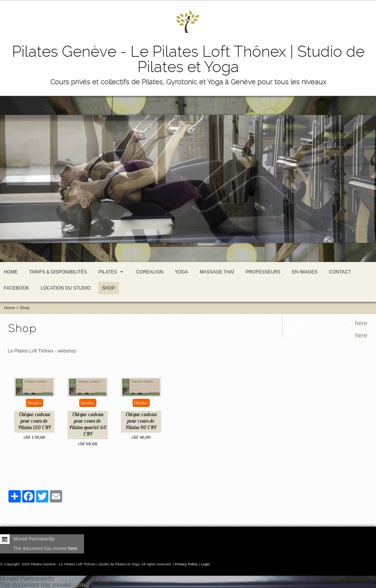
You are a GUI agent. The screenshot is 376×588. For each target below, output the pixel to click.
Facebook (16, 288)
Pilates (110, 272)
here (361, 323)
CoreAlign (150, 272)
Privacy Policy (186, 564)
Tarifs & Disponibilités (58, 272)
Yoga (182, 272)
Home (11, 272)
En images (305, 272)
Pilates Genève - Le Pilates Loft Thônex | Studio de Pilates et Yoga (188, 59)
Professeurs (263, 272)
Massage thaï (217, 272)
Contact (340, 272)
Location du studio (66, 288)
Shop (109, 288)
